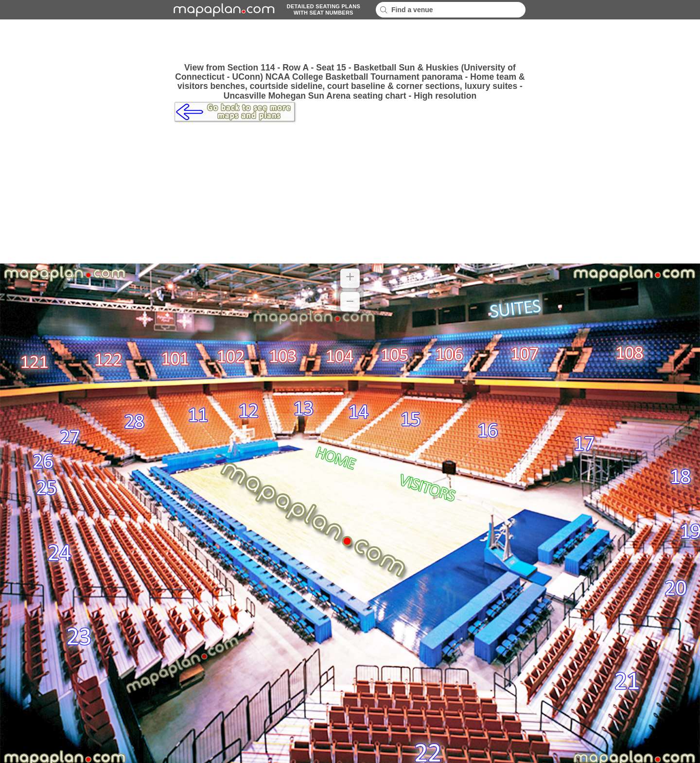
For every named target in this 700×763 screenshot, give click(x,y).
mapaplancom (223, 10)
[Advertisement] (350, 41)
